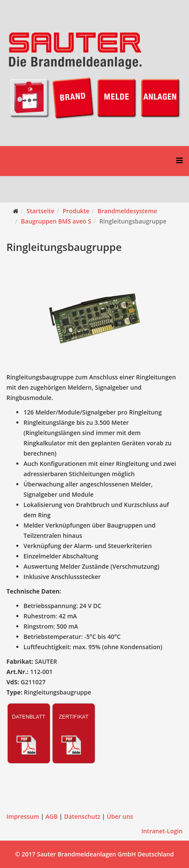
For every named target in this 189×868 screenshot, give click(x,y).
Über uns (120, 816)
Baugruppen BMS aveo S (56, 221)
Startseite (40, 211)
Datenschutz (82, 816)
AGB (52, 816)
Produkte (76, 211)
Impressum (23, 816)
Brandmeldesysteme (127, 211)
